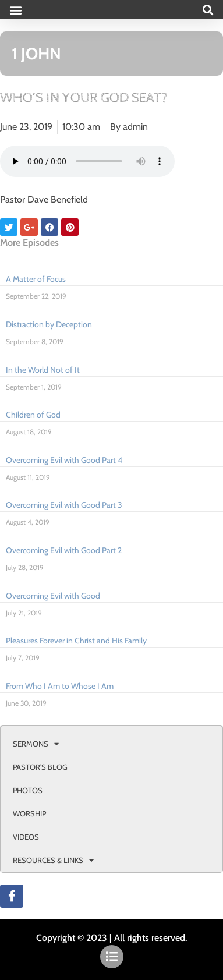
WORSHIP (29, 813)
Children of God (33, 415)
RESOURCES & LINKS (53, 860)
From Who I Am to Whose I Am (60, 686)
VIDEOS (26, 837)
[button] (15, 10)
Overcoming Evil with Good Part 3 (64, 505)
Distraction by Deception (49, 324)
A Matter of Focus (36, 279)
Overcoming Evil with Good (53, 596)
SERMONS (36, 744)
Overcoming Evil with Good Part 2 (64, 550)
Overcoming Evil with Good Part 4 (64, 460)
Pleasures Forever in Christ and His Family (76, 641)
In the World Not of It (43, 370)
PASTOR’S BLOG (40, 767)
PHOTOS (28, 790)
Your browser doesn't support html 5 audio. (87, 161)
